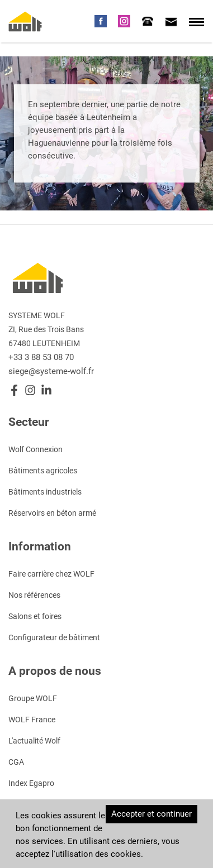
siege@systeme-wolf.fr (51, 371)
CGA (16, 761)
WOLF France (32, 719)
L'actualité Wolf (34, 740)
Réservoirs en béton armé (52, 512)
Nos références (34, 594)
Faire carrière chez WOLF (51, 573)
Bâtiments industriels (45, 491)
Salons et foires (35, 616)
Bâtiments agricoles (43, 470)
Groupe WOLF (33, 698)
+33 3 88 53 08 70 (41, 357)
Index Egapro (31, 783)
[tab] (148, 21)
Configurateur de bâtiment (54, 637)
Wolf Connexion (35, 449)
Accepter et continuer (152, 813)
